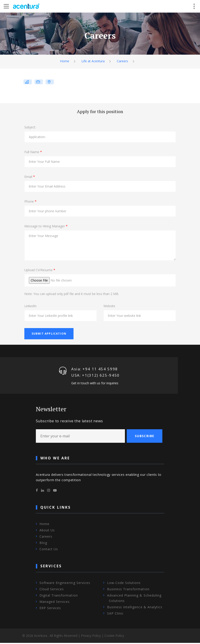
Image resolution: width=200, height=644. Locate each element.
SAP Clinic (115, 614)
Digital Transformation (59, 596)
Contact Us (49, 550)
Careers (123, 61)
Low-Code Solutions (124, 584)
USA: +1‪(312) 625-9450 (96, 376)
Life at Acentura (93, 61)
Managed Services (55, 603)
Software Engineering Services (65, 584)
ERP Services (50, 609)
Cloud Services (52, 590)
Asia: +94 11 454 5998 (95, 369)
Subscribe (145, 437)
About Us (47, 531)
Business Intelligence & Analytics (135, 608)
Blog (43, 544)
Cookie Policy (114, 637)
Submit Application (49, 334)
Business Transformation (128, 590)
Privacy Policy (91, 637)
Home (63, 61)
